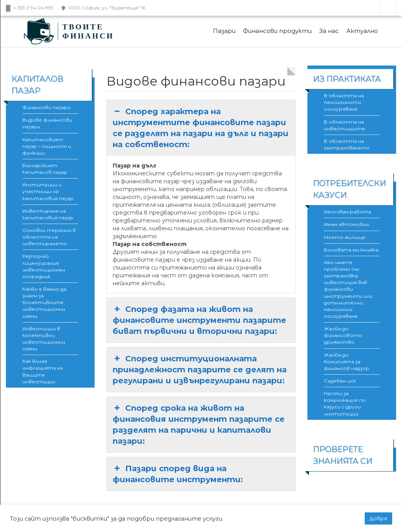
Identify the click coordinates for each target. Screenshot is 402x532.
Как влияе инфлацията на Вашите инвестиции (43, 371)
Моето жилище (345, 237)
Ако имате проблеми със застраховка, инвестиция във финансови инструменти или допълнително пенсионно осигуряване (348, 289)
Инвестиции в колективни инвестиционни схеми (44, 339)
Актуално (362, 31)
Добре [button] (378, 518)
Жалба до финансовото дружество (343, 335)
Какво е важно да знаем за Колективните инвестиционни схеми (44, 302)
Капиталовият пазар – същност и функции (47, 146)
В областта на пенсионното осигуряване (344, 102)
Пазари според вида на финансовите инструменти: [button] (178, 474)
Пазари (224, 31)
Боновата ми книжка (351, 250)
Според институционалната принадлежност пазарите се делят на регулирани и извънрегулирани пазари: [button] (200, 369)
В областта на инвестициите (344, 125)
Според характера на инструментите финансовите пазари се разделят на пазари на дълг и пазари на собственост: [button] (201, 128)
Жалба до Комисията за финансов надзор (347, 362)
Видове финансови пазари (47, 123)
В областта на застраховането (347, 144)
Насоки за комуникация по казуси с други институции (345, 403)
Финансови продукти (277, 31)
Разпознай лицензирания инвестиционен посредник (44, 266)
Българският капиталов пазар (45, 169)
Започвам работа (347, 212)
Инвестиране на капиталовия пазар (48, 214)
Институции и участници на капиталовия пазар (48, 191)
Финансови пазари (46, 107)
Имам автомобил (347, 224)
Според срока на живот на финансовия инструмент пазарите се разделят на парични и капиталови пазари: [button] (199, 424)
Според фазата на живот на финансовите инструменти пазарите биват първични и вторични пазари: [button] (199, 320)
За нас (329, 31)
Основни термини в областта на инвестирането (49, 237)
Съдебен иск (340, 381)
